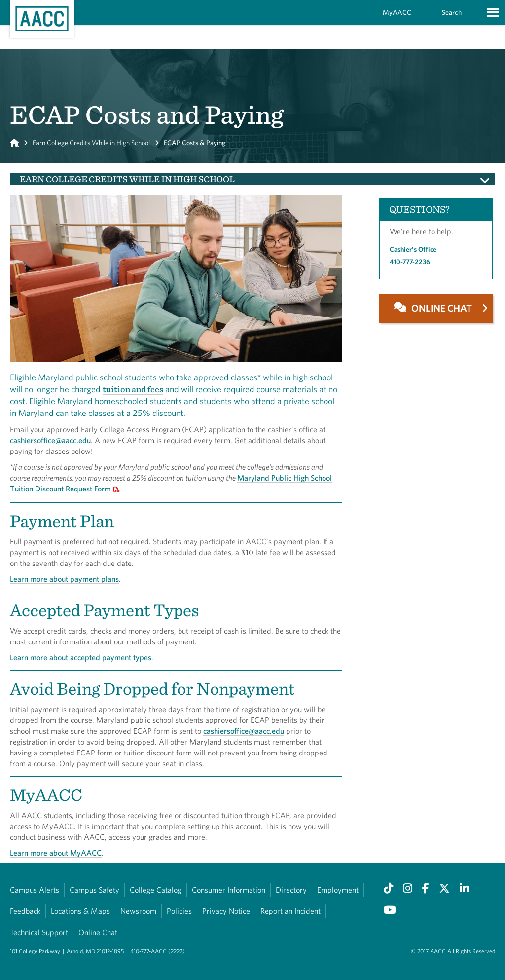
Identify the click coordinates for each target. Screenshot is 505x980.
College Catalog (156, 890)
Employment (338, 890)
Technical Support (39, 932)
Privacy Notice (226, 911)
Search (452, 12)
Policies (179, 911)
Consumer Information (229, 890)
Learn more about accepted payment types (81, 657)
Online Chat (98, 932)
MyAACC (397, 12)
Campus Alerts (35, 890)
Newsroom (138, 911)
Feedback (25, 911)
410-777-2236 (410, 262)
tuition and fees (133, 389)
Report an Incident (290, 911)
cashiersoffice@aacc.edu (50, 440)
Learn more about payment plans (64, 579)
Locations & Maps (80, 911)
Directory (291, 890)
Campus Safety (94, 890)
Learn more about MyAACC (56, 853)
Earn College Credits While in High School (91, 143)
